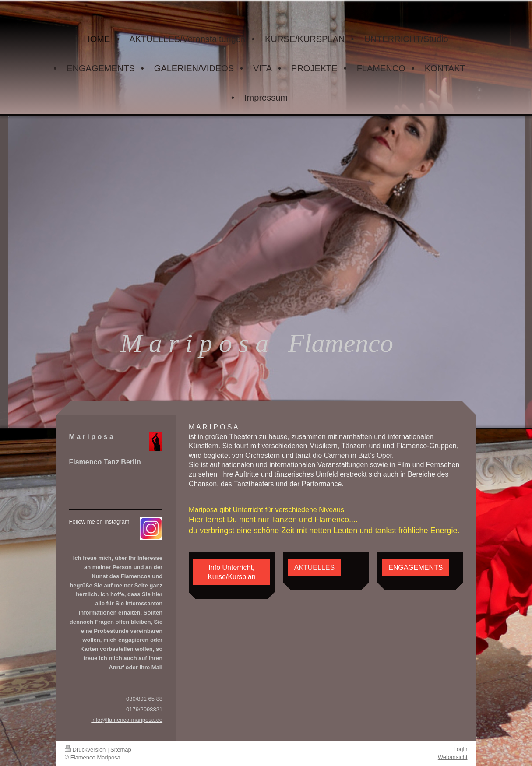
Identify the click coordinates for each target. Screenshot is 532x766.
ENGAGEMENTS (416, 567)
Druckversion (85, 750)
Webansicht (453, 757)
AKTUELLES (314, 567)
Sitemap (121, 750)
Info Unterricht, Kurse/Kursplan (231, 572)
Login (461, 749)
